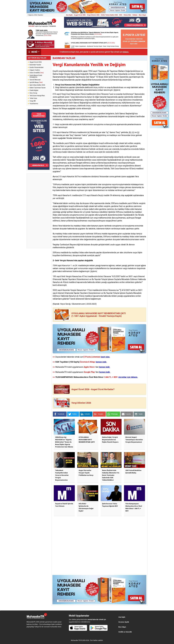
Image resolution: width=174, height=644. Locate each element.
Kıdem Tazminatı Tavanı (38, 88)
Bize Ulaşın (142, 15)
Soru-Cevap (33, 93)
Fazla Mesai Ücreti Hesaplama (36, 76)
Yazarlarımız (34, 104)
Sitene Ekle (127, 15)
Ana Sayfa (69, 15)
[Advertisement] (39, 211)
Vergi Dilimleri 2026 (93, 15)
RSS (121, 15)
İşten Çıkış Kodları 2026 (37, 85)
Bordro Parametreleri (37, 67)
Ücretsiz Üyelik (124, 622)
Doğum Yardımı (35, 70)
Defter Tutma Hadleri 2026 (109, 15)
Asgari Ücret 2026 (80, 15)
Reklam (135, 15)
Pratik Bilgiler (34, 90)
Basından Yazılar (35, 65)
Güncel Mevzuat (35, 80)
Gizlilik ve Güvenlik (125, 632)
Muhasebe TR (76, 640)
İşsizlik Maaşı (36, 82)
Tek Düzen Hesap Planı (37, 96)
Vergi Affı (33, 101)
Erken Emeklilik (37, 73)
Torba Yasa (33, 98)
